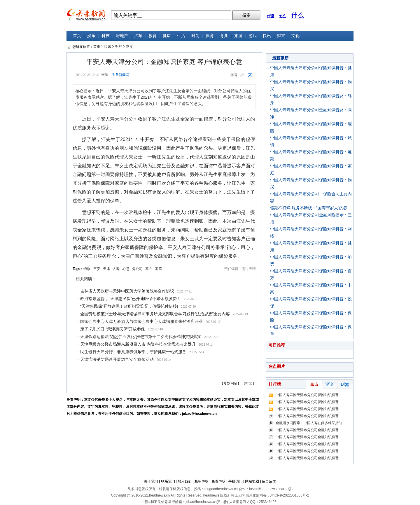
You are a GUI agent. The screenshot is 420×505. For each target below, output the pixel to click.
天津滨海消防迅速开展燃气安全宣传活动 (117, 359)
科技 (106, 36)
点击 (314, 384)
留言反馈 (269, 481)
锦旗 (87, 269)
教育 (153, 36)
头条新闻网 (120, 75)
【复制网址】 (230, 384)
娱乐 (91, 36)
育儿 (224, 36)
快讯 (267, 36)
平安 (97, 269)
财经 (119, 47)
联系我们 (168, 481)
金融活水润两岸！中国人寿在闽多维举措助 (309, 423)
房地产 (122, 36)
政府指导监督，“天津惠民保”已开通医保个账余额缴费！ (131, 299)
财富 (281, 36)
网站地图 (252, 481)
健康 (167, 36)
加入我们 (185, 481)
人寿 (116, 269)
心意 (126, 269)
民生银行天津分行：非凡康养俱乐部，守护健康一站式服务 (133, 352)
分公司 (137, 269)
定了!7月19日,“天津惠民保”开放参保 (113, 329)
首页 (77, 36)
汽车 (138, 36)
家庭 (159, 269)
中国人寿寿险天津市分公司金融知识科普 (307, 430)
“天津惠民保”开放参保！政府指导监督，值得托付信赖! (129, 306)
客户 (149, 269)
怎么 (282, 16)
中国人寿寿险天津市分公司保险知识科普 (307, 395)
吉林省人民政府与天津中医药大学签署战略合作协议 (127, 291)
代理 (270, 16)
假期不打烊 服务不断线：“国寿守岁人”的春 (309, 208)
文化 (295, 36)
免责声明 (218, 481)
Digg (345, 384)
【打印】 (249, 384)
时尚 (195, 36)
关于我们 (151, 481)
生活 (181, 36)
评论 (329, 384)
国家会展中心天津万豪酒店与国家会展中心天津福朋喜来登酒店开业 (141, 321)
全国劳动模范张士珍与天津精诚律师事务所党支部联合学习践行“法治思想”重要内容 (155, 314)
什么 (297, 15)
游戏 (253, 36)
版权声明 (202, 481)
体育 (210, 36)
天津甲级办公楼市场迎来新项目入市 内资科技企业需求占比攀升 (138, 344)
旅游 (238, 36)
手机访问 (235, 481)
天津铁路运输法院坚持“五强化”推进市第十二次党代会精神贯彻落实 (141, 337)
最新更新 (280, 58)
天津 (106, 269)
